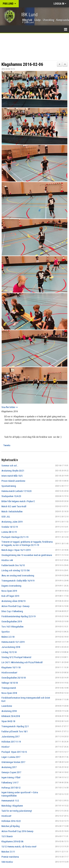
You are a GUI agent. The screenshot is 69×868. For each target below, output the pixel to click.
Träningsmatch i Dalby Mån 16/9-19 (18, 581)
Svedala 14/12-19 (10, 527)
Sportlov (6, 632)
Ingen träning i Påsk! (11, 777)
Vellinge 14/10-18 (10, 683)
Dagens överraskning (11, 586)
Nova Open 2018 (9, 693)
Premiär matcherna (10, 857)
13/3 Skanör (7, 836)
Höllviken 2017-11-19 (11, 742)
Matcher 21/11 (8, 852)
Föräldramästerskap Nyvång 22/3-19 (18, 616)
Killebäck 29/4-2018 (11, 716)
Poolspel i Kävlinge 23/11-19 (15, 537)
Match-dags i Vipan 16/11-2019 (16, 550)
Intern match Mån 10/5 (12, 476)
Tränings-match (9, 688)
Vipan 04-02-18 (8, 721)
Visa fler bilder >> (10, 407)
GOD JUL (6, 517)
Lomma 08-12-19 (9, 532)
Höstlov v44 (7, 560)
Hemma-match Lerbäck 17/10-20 (16, 491)
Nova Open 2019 (9, 591)
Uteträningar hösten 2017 (13, 762)
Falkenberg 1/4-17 (10, 783)
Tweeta (7, 445)
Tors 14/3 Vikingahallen (12, 627)
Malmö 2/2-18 (8, 637)
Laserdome (7, 706)
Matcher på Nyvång (11, 826)
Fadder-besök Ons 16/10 (13, 565)
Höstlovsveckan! (9, 673)
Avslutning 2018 (9, 711)
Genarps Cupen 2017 (11, 772)
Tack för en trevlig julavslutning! (17, 811)
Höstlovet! (6, 816)
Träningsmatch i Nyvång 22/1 (15, 726)
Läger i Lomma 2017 (11, 757)
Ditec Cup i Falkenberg (12, 611)
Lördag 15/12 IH (9, 652)
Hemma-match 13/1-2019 (13, 642)
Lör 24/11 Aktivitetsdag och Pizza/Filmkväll (22, 662)
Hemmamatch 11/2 (10, 801)
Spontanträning (9, 486)
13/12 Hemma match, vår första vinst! (19, 847)
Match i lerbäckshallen (12, 512)
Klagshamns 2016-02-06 (22, 64)
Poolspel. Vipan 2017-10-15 (14, 752)
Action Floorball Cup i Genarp (16, 606)
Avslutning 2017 (9, 767)
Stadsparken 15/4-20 (11, 496)
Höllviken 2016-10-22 (11, 821)
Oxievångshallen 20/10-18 (13, 678)
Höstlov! (6, 747)
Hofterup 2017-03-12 (11, 788)
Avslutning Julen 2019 (12, 522)
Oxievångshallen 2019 (12, 621)
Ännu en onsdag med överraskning (18, 576)
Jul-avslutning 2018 (11, 647)
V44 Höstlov (7, 862)
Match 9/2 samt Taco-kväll (14, 506)
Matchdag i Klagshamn (12, 806)
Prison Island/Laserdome (13, 481)
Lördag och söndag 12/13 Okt (16, 570)
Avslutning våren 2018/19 (13, 601)
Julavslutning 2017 (10, 737)
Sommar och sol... (10, 466)
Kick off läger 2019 (10, 596)
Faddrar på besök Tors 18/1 (15, 731)
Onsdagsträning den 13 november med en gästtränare (27, 555)
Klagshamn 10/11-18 (11, 667)
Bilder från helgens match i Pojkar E (18, 501)
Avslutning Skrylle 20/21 (13, 471)
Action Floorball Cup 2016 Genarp (17, 831)
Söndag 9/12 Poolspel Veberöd (16, 657)
